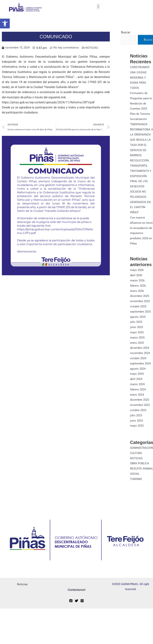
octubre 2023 (139, 413)
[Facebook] (71, 608)
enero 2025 (137, 348)
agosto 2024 (138, 373)
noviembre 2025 (141, 307)
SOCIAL (135, 481)
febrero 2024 (138, 393)
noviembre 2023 (141, 408)
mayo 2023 (137, 429)
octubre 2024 (139, 363)
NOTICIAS (95, 48)
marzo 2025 (138, 342)
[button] (5, 24)
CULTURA (136, 456)
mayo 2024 (137, 378)
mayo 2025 (137, 337)
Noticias (22, 591)
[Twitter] (76, 608)
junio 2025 (137, 332)
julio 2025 (137, 327)
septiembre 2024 (141, 368)
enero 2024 (137, 398)
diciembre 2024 (140, 353)
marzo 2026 (138, 287)
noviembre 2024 (141, 358)
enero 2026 (137, 297)
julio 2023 (137, 418)
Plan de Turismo (141, 113)
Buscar (126, 32)
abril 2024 (137, 383)
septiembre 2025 (141, 317)
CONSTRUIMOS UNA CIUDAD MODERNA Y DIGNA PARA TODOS (140, 77)
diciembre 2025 (140, 302)
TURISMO (136, 486)
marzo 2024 (138, 388)
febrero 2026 (138, 292)
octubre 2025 (139, 312)
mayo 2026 (137, 276)
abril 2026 (137, 282)
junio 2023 (137, 424)
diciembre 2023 (140, 403)
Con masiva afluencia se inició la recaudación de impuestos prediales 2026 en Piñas (140, 235)
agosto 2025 (138, 322)
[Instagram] (82, 608)
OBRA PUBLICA (140, 466)
